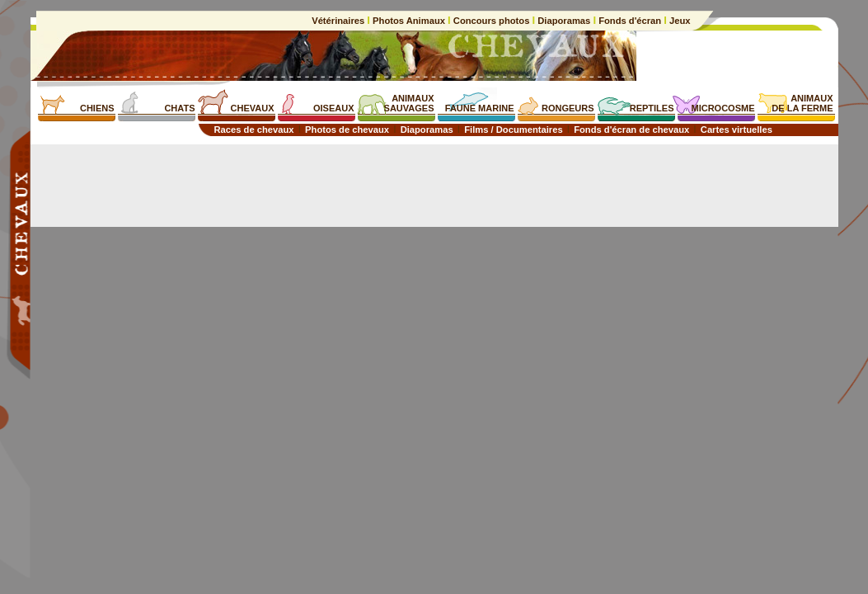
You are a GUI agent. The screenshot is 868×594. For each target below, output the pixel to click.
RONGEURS (568, 108)
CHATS (179, 108)
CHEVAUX (253, 108)
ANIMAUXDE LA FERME (802, 103)
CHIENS (97, 108)
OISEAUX (334, 108)
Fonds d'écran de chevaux (631, 130)
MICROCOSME (723, 108)
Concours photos (492, 21)
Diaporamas (564, 21)
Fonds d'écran (630, 21)
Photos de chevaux (347, 130)
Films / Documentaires (513, 130)
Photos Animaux (409, 21)
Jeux (679, 21)
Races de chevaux (254, 130)
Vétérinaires (339, 21)
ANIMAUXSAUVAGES (409, 103)
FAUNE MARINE (480, 108)
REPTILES (652, 108)
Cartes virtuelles (737, 130)
